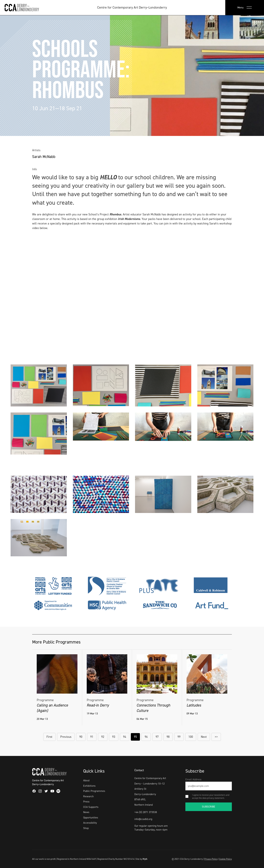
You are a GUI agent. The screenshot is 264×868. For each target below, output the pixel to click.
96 (146, 737)
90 (81, 737)
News (86, 812)
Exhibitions (89, 786)
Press (86, 802)
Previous (66, 737)
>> (216, 737)
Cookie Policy (225, 859)
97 (157, 737)
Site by (142, 859)
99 (179, 737)
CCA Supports (91, 807)
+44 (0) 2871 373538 (146, 812)
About (86, 780)
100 (191, 737)
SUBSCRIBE (209, 807)
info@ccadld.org (143, 819)
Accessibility (90, 823)
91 (92, 737)
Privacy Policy (211, 859)
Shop (86, 828)
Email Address (193, 779)
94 (125, 737)
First (49, 737)
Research (88, 796)
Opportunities (91, 818)
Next (204, 737)
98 (168, 737)
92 (103, 737)
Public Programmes (94, 791)
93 (114, 737)
